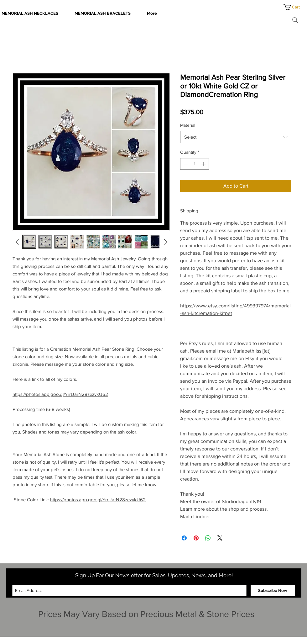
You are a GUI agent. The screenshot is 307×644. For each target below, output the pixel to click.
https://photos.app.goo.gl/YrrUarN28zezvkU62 (60, 394)
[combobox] (236, 137)
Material (188, 125)
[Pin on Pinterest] (196, 538)
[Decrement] (185, 164)
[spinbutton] (195, 164)
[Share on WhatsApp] (208, 538)
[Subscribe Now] (273, 591)
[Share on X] (220, 538)
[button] (295, 7)
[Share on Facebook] (184, 538)
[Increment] (204, 164)
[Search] (295, 20)
